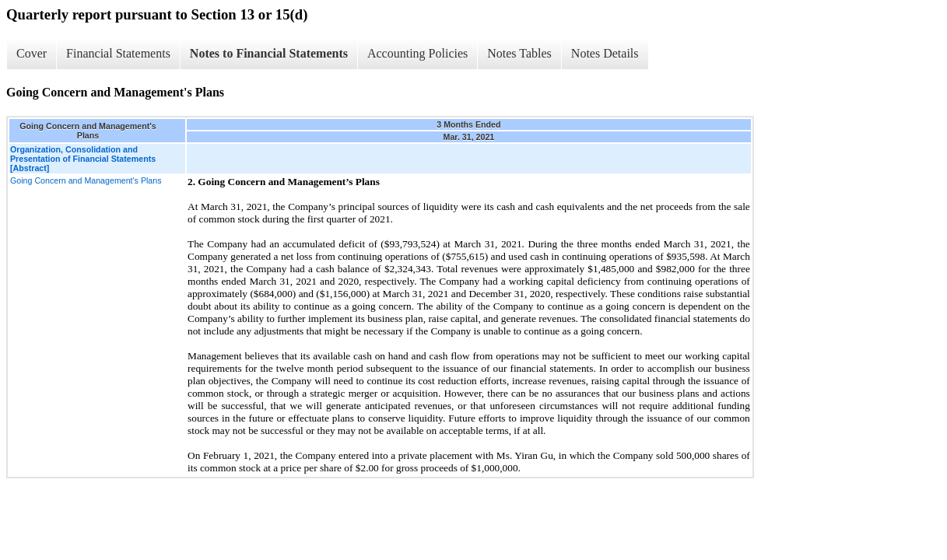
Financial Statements (118, 53)
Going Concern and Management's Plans (86, 180)
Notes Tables (519, 53)
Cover (32, 53)
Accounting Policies (417, 53)
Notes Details (605, 53)
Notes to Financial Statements (269, 53)
